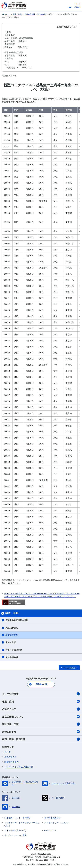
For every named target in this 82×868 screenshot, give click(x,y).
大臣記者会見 (12, 628)
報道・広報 (41, 701)
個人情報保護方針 (52, 818)
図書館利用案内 (11, 762)
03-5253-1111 (42, 860)
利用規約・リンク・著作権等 (18, 818)
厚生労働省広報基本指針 (17, 620)
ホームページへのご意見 (16, 835)
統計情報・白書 (41, 724)
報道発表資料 (12, 635)
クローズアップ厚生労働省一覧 (19, 767)
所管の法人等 (10, 757)
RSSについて (51, 830)
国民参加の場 (12, 657)
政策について (41, 709)
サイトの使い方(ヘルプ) (15, 830)
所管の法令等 (41, 732)
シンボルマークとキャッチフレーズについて (22, 824)
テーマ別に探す (41, 694)
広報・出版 (11, 642)
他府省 (7, 752)
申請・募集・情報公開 (41, 739)
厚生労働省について (41, 717)
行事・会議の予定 (14, 650)
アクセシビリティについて (57, 823)
